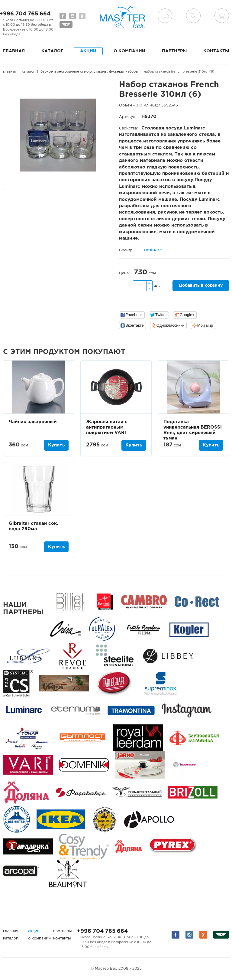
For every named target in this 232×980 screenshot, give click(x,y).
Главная (14, 51)
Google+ (187, 315)
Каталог (52, 51)
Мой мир (205, 325)
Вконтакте (135, 325)
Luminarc (152, 250)
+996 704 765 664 (102, 931)
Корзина (222, 16)
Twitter (161, 315)
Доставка (165, 16)
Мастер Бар (122, 17)
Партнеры (174, 51)
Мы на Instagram (72, 16)
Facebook (134, 315)
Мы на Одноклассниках (82, 16)
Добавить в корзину (201, 286)
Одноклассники (171, 325)
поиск (193, 16)
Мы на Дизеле (66, 24)
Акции (88, 51)
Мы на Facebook (63, 16)
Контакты (216, 51)
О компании (129, 51)
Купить (56, 445)
